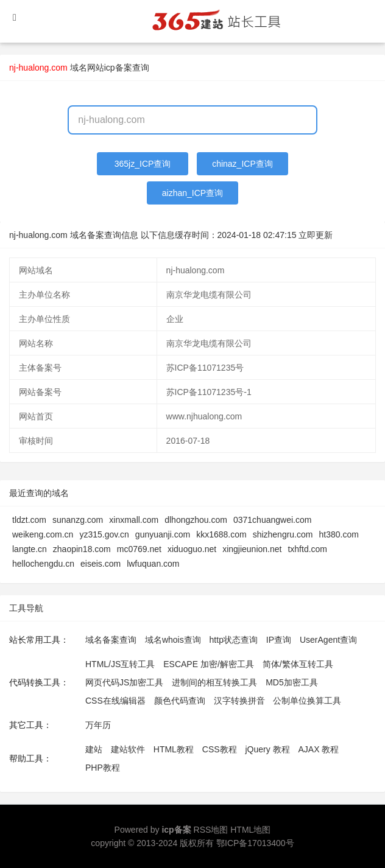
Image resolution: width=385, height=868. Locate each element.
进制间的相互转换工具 (214, 682)
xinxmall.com (134, 520)
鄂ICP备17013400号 (255, 843)
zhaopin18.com (82, 549)
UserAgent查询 (328, 640)
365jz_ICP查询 (143, 164)
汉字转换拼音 (239, 701)
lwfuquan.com (153, 564)
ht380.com (338, 534)
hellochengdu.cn (43, 564)
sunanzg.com (78, 520)
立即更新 (316, 235)
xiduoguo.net (192, 549)
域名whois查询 (173, 640)
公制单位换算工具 (307, 701)
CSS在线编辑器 (115, 701)
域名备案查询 (111, 640)
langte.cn (30, 549)
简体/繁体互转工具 (298, 664)
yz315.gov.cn (104, 534)
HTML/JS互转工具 (120, 664)
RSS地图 (211, 830)
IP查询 (279, 640)
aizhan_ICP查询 (192, 193)
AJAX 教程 (319, 749)
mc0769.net (139, 549)
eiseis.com (101, 564)
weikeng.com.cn (43, 534)
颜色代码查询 (180, 701)
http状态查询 (234, 640)
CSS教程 (220, 749)
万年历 (98, 725)
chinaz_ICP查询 (242, 164)
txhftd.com (307, 549)
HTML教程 (174, 749)
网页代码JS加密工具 (124, 682)
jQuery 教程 (267, 749)
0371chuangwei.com (272, 520)
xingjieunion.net (252, 549)
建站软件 (128, 749)
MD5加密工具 (292, 682)
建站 (94, 749)
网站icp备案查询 (118, 68)
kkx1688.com (221, 534)
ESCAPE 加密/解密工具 (209, 664)
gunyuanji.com (163, 534)
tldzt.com (29, 520)
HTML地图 (250, 830)
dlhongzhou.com (196, 520)
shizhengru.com (283, 534)
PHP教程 (103, 768)
